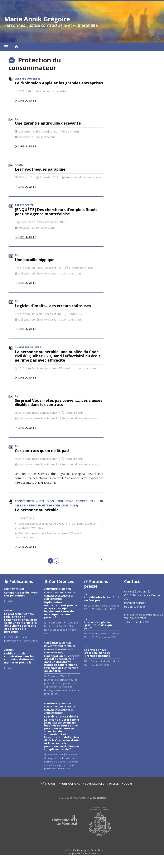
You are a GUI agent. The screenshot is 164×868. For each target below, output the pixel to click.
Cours (128, 784)
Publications (70, 784)
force (82, 850)
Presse (114, 784)
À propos (49, 784)
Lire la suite (27, 101)
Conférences (95, 784)
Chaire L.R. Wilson (90, 853)
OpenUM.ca (97, 850)
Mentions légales (98, 798)
